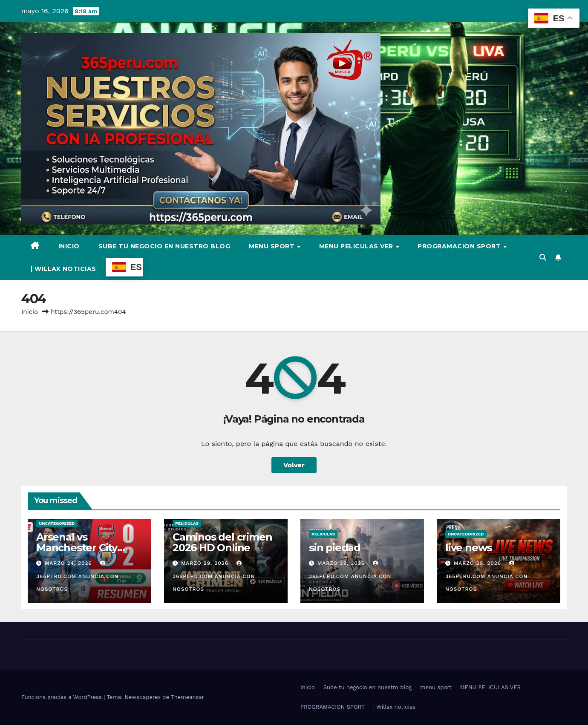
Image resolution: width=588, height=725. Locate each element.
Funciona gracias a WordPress (62, 697)
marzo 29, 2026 (206, 563)
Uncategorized (57, 523)
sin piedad (335, 548)
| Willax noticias (63, 269)
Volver (294, 465)
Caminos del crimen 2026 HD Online (222, 542)
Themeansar (187, 697)
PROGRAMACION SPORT (460, 246)
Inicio (69, 246)
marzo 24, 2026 (69, 563)
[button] (543, 257)
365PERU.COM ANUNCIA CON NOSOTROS (77, 576)
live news (468, 548)
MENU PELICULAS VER (357, 246)
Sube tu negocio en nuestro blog (164, 246)
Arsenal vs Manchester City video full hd (77, 548)
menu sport (273, 246)
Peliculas (187, 523)
